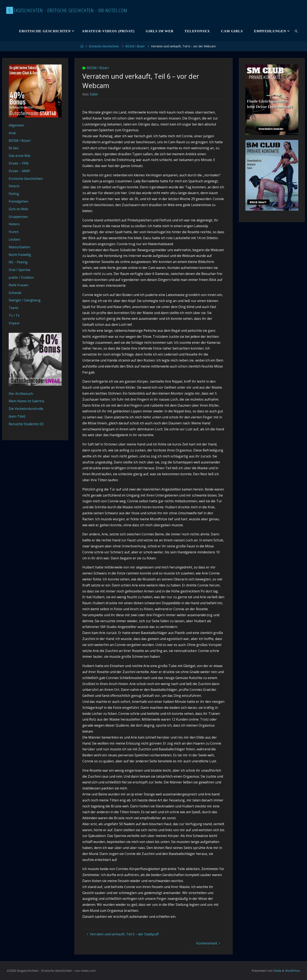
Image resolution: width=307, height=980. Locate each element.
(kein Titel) (17, 416)
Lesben (14, 239)
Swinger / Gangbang (25, 300)
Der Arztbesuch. (21, 394)
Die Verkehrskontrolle (26, 409)
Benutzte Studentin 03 (26, 424)
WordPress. (293, 971)
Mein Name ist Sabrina (26, 401)
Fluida (276, 971)
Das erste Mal (19, 156)
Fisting (14, 194)
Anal (12, 133)
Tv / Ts (14, 315)
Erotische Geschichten (104, 46)
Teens (14, 308)
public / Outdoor (21, 277)
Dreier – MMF (19, 171)
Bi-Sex (14, 148)
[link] (296, 31)
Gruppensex (18, 217)
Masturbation (19, 247)
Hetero (14, 224)
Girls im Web (18, 209)
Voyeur (14, 323)
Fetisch (14, 186)
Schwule (15, 293)
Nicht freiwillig (20, 255)
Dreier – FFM (19, 163)
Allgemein (16, 125)
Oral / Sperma (19, 270)
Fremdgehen (19, 201)
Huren (14, 232)
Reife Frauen (19, 285)
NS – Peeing (18, 262)
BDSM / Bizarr (135, 46)
